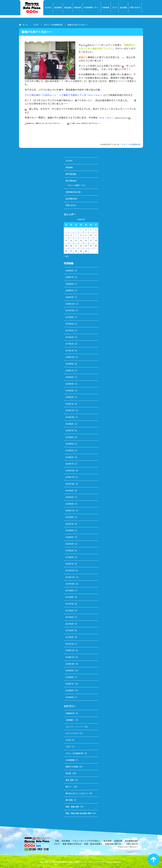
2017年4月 (70, 331)
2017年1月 (70, 351)
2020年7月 (70, 277)
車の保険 (69, 800)
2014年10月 (70, 417)
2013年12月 (70, 471)
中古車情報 (70, 760)
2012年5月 (70, 537)
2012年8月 (70, 517)
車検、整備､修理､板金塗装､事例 (78, 813)
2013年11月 (70, 477)
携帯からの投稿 (72, 767)
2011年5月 (70, 617)
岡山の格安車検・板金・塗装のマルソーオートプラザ (77, 862)
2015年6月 (70, 377)
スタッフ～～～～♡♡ (74, 727)
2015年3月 (70, 391)
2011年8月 (70, 597)
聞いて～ (69, 787)
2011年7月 (70, 604)
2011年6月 (70, 611)
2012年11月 (70, 511)
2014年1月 (70, 464)
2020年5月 (70, 290)
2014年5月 (70, 444)
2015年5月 (70, 384)
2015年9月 (70, 364)
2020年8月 (70, 271)
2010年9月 (70, 671)
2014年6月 (70, 437)
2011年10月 (70, 584)
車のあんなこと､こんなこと (77, 793)
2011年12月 (70, 571)
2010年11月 (70, 657)
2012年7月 (70, 524)
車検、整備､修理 (72, 807)
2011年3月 (70, 630)
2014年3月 (70, 457)
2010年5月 (70, 697)
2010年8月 (70, 677)
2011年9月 (70, 591)
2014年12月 (70, 410)
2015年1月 (70, 404)
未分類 (68, 773)
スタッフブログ (72, 733)
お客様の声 (70, 713)
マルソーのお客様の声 (53, 25)
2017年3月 (70, 337)
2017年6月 (70, 317)
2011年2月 (70, 637)
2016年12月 (70, 357)
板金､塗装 (70, 780)
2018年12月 (70, 304)
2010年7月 (70, 684)
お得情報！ (70, 720)
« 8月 (66, 256)
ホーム (25, 25)
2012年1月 (70, 564)
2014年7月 (70, 431)
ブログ (36, 25)
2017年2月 (70, 344)
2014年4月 (70, 451)
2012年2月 (70, 557)
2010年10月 (70, 664)
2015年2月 (70, 397)
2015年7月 (70, 371)
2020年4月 (70, 297)
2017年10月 (70, 311)
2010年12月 (70, 650)
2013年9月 (70, 491)
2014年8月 (70, 424)
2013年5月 (70, 497)
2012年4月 (70, 544)
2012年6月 (70, 530)
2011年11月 (70, 577)
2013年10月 (70, 484)
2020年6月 (70, 284)
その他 (68, 740)
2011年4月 (70, 624)
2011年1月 (70, 644)
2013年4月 (70, 504)
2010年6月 (70, 691)
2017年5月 (70, 324)
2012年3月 (70, 551)
